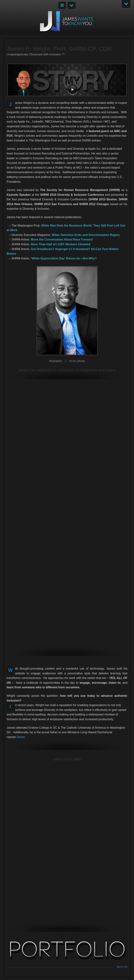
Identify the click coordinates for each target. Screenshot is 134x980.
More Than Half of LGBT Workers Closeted (61, 244)
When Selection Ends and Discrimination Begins (86, 235)
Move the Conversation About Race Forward (62, 239)
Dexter (21, 737)
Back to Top (122, 967)
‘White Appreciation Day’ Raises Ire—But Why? (64, 258)
